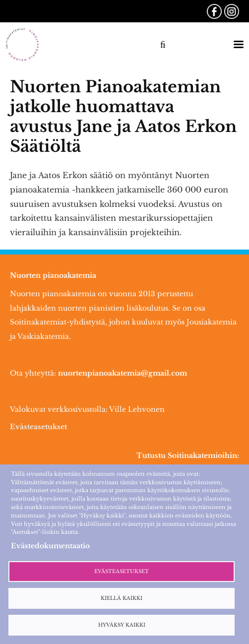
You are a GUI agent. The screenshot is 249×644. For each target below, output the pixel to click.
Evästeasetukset (38, 427)
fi (163, 45)
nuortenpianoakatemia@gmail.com (123, 373)
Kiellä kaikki (122, 598)
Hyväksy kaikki (122, 625)
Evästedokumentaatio (50, 546)
